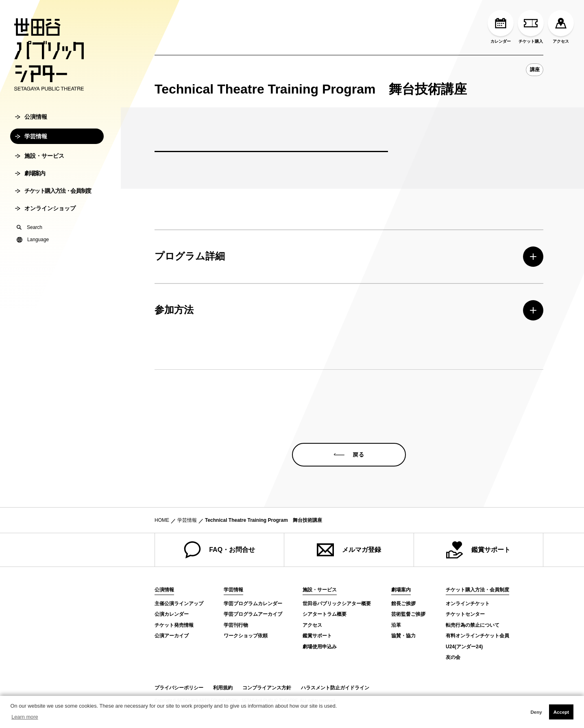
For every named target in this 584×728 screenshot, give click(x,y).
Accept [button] (561, 712)
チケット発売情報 (174, 625)
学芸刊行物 (236, 625)
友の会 (453, 657)
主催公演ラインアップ (179, 604)
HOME (162, 520)
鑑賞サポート (478, 550)
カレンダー (501, 27)
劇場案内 (30, 198)
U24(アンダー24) (464, 647)
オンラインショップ (45, 233)
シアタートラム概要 (325, 614)
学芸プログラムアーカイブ (253, 614)
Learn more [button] (25, 717)
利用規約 (223, 688)
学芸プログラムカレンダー (253, 604)
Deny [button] (536, 712)
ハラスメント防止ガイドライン (335, 688)
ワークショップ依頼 (246, 636)
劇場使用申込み (320, 647)
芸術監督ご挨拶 (408, 614)
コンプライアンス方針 (267, 688)
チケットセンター (465, 614)
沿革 (396, 625)
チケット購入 (531, 27)
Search (29, 253)
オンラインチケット (468, 604)
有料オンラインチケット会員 (477, 636)
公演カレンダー (172, 614)
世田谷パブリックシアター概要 (337, 604)
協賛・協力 (403, 636)
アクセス (561, 27)
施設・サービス (40, 181)
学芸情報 (31, 161)
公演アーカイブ (172, 636)
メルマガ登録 (349, 550)
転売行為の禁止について (473, 625)
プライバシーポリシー (179, 688)
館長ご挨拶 (403, 604)
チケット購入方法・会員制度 (53, 216)
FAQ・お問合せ (219, 550)
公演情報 (31, 142)
